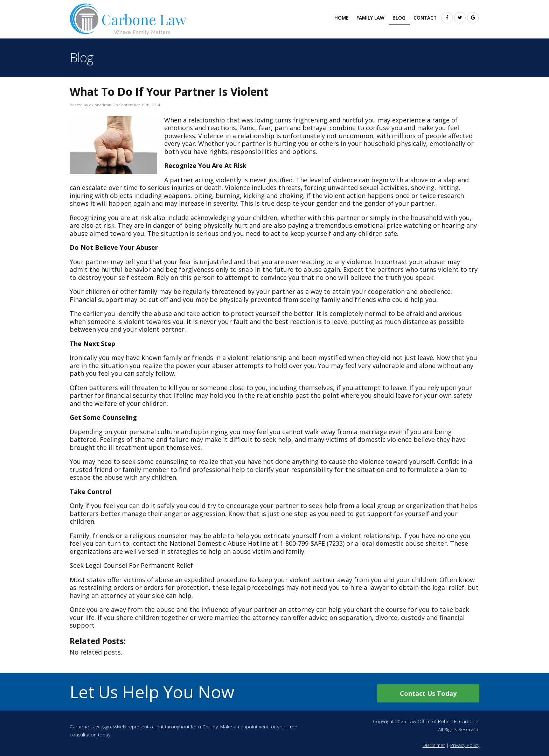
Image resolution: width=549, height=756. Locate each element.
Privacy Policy (465, 745)
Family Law (370, 18)
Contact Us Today (428, 693)
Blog (399, 18)
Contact (425, 18)
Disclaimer (434, 745)
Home (341, 18)
